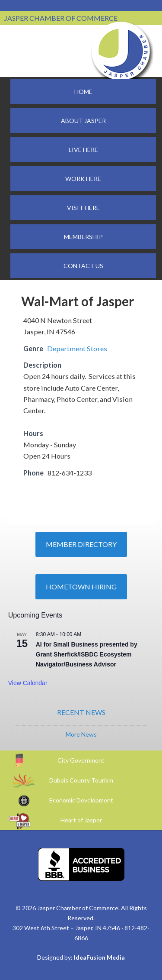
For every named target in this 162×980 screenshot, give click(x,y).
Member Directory (81, 544)
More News (81, 734)
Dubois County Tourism (81, 780)
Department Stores (77, 348)
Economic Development (81, 800)
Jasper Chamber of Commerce (121, 51)
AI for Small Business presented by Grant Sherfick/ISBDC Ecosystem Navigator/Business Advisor (87, 654)
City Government (81, 760)
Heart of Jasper (81, 820)
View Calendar (28, 683)
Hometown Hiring (81, 587)
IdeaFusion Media (99, 957)
